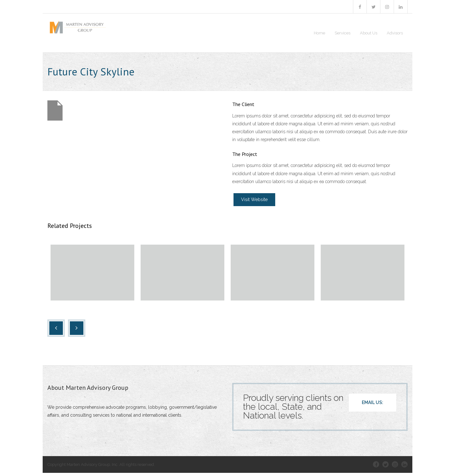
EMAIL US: (373, 406)
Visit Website (254, 203)
